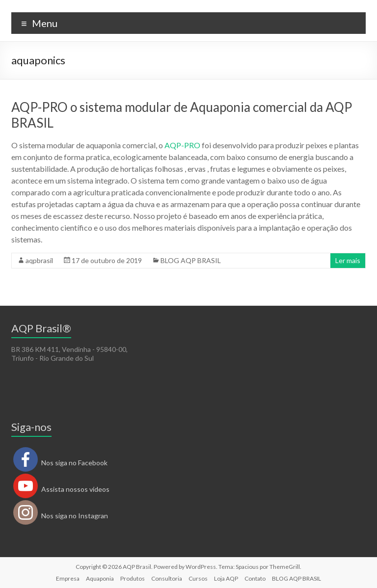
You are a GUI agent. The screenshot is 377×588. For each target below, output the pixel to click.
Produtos (133, 578)
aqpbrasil (39, 260)
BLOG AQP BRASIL (191, 260)
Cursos (198, 578)
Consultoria (167, 578)
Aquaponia (100, 578)
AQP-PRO (182, 145)
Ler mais (348, 260)
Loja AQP (226, 578)
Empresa (68, 578)
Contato (255, 578)
